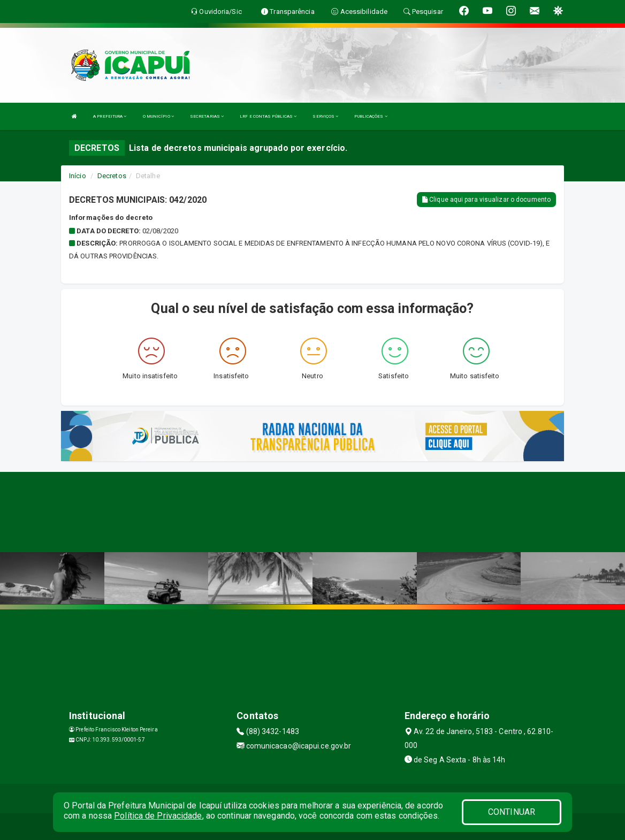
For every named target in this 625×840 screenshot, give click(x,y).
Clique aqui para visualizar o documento (486, 200)
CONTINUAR (512, 812)
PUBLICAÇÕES (371, 116)
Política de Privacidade (158, 816)
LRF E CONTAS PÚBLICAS (268, 116)
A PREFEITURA (110, 116)
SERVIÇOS (325, 116)
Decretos (112, 176)
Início (78, 176)
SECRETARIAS (207, 116)
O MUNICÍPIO (158, 116)
